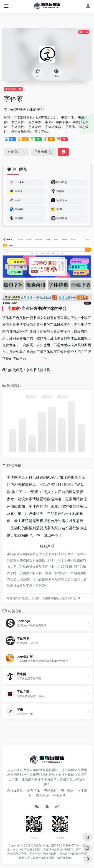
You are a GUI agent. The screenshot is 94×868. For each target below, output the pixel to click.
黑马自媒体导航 (40, 846)
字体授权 (18, 127)
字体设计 (35, 127)
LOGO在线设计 (46, 117)
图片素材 (67, 791)
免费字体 (35, 122)
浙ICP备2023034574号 (65, 846)
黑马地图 (42, 795)
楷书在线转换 (21, 132)
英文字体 (41, 132)
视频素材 (50, 791)
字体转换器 (53, 127)
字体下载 (62, 122)
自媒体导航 (15, 791)
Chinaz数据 (29, 492)
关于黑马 (59, 795)
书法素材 (18, 122)
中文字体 (67, 117)
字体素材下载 (13, 89)
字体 (48, 122)
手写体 (70, 127)
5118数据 (63, 485)
